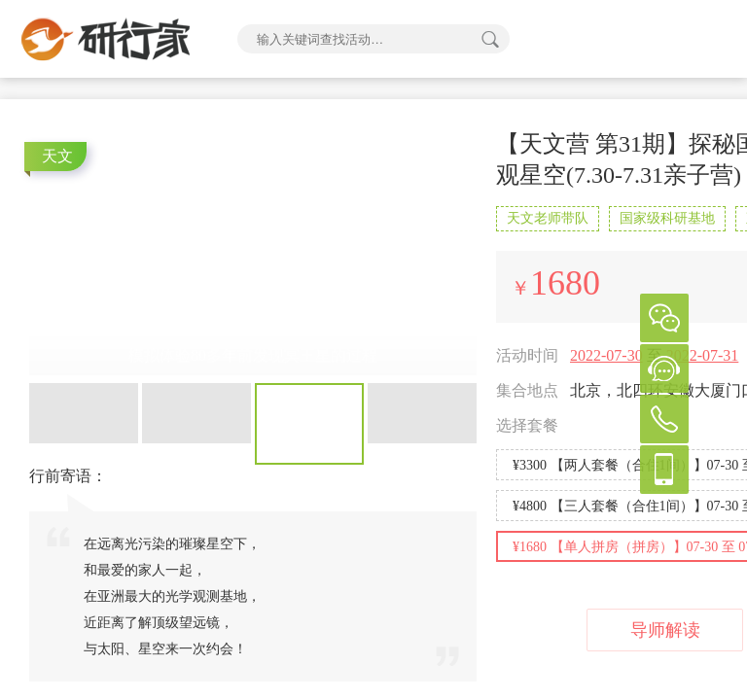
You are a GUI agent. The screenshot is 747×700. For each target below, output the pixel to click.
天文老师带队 (548, 218)
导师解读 (665, 630)
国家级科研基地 (667, 218)
